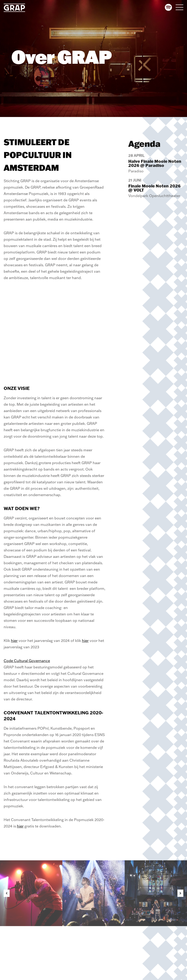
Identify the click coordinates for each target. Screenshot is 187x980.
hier (14, 644)
